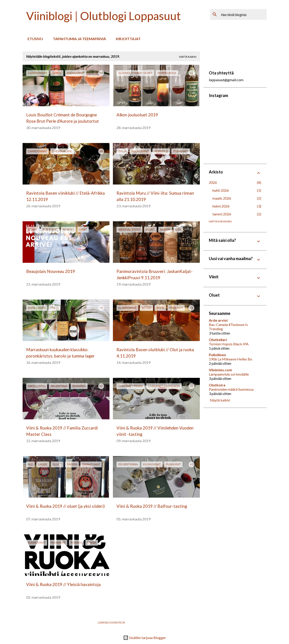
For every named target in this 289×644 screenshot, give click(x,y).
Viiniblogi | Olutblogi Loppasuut (104, 16)
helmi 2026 (221, 206)
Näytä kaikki (188, 57)
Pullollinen (217, 355)
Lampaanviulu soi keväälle (229, 374)
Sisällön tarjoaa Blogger (144, 638)
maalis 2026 (222, 198)
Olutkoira (217, 385)
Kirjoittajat (127, 39)
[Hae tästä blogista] (243, 14)
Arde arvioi (218, 320)
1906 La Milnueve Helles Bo (231, 359)
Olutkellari (218, 340)
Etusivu (34, 39)
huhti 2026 (221, 190)
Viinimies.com (220, 370)
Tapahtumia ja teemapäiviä (78, 39)
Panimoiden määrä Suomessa (231, 389)
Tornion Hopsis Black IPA (229, 344)
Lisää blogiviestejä (111, 622)
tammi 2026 (222, 214)
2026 (213, 182)
